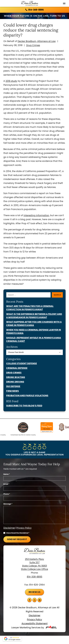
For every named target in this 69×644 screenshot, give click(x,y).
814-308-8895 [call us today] (34, 10)
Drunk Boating (16, 377)
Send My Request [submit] (17, 539)
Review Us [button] (35, 592)
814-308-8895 (35, 577)
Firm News (12, 391)
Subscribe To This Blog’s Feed (24, 406)
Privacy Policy (24, 528)
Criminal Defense (17, 368)
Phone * (7, 494)
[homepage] (34, 553)
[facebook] (29, 600)
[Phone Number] (34, 498)
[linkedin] (40, 600)
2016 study (11, 81)
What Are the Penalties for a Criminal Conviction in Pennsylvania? (30, 308)
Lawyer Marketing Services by (34, 627)
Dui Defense (13, 386)
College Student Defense (22, 363)
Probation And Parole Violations (27, 396)
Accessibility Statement (35, 623)
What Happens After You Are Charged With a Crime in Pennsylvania (34, 324)
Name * (7, 474)
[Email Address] (34, 488)
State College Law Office (34, 569)
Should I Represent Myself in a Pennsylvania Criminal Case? (34, 339)
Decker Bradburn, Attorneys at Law (37, 41)
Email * (6, 484)
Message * (8, 504)
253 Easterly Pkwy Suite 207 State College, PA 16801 (35, 562)
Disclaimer (9, 528)
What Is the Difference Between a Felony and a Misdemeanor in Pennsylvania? (34, 316)
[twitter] (34, 600)
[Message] (34, 515)
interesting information (36, 215)
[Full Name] (34, 478)
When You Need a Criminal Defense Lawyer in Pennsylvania (34, 331)
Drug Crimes (33, 45)
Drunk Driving (15, 382)
